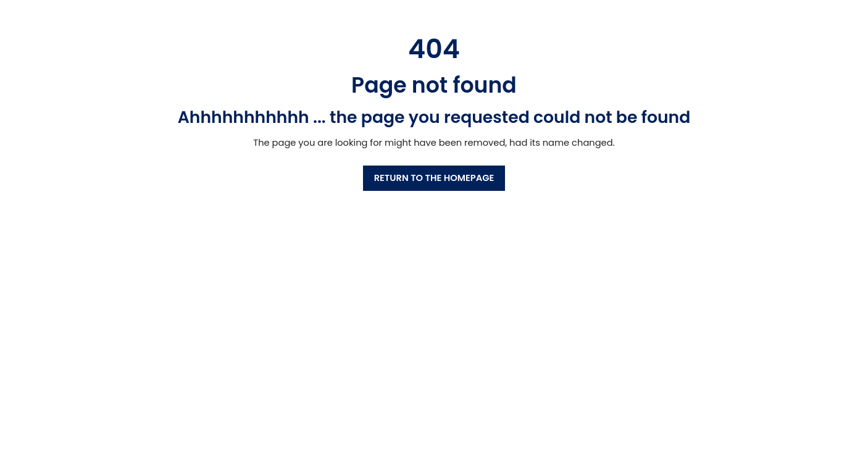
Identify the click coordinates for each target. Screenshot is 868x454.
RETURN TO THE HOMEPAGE (434, 178)
